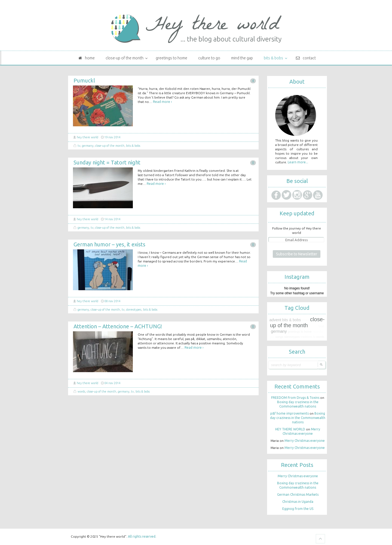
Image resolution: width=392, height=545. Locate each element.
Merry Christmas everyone (305, 441)
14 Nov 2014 (112, 219)
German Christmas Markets (298, 495)
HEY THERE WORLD (88, 137)
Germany (88, 146)
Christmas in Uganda (298, 502)
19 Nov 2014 (112, 137)
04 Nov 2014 (112, 383)
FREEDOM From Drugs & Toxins (295, 398)
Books (306, 320)
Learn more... (298, 162)
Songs (279, 337)
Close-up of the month (110, 146)
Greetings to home (300, 332)
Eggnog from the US (298, 509)
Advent (275, 320)
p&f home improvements (290, 413)
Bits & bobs (133, 146)
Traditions (306, 337)
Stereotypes (134, 310)
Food (321, 326)
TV (79, 146)
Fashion (313, 326)
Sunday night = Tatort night (107, 162)
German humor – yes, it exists (109, 244)
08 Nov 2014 (112, 301)
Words (81, 391)
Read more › (162, 102)
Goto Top (320, 539)
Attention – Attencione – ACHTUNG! (118, 326)
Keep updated (297, 213)
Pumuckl (84, 80)
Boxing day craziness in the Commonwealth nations (298, 418)
